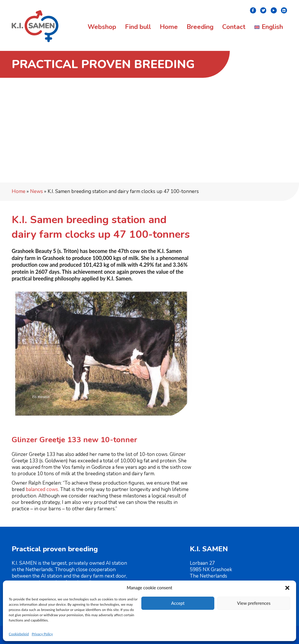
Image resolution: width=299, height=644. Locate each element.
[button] (287, 588)
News (36, 191)
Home (19, 191)
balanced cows (42, 489)
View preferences (254, 603)
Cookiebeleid (19, 634)
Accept (178, 603)
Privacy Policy (42, 634)
